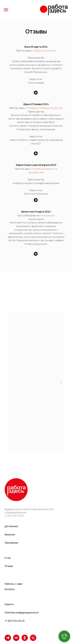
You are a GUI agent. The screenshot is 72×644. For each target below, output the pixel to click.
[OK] (25, 640)
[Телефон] (33, 640)
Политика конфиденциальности (22, 613)
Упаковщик (47, 215)
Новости (9, 604)
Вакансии (10, 535)
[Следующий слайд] (61, 383)
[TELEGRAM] (8, 640)
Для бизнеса (11, 526)
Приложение (11, 543)
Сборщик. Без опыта (44, 51)
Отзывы (9, 566)
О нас (8, 558)
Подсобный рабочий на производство (43, 171)
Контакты (10, 589)
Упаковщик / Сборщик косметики (44, 108)
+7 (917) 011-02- (13, 516)
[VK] (16, 640)
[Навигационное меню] (6, 10)
